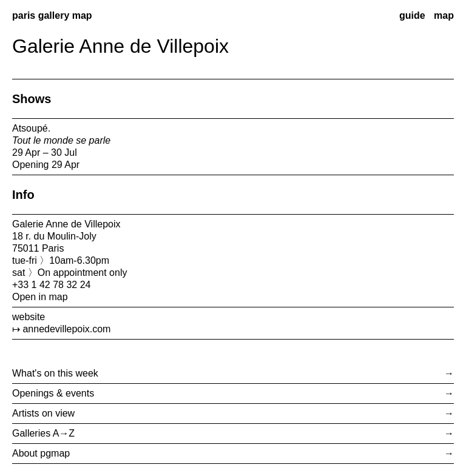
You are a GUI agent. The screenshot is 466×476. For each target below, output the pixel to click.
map (444, 15)
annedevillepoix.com (66, 329)
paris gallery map (52, 15)
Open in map (40, 297)
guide (412, 15)
